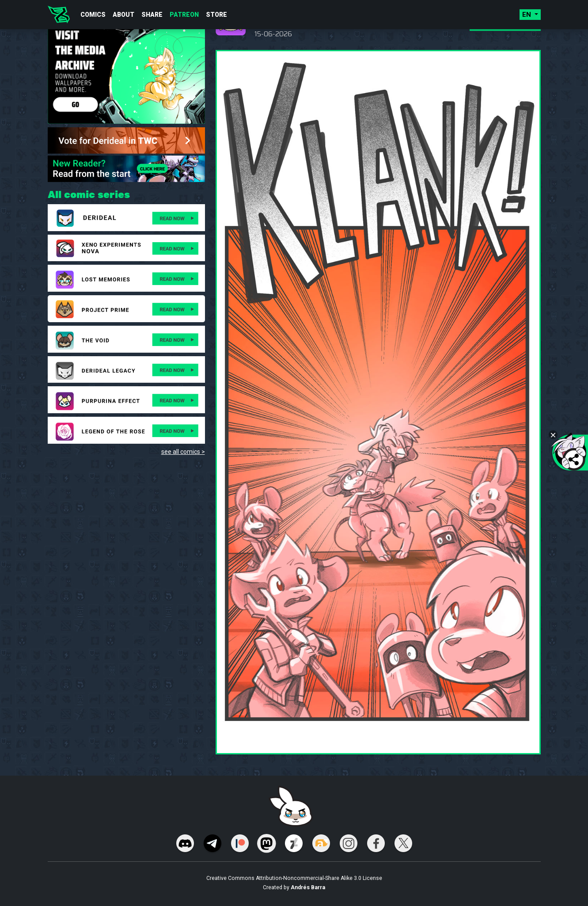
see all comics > (183, 452)
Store (216, 15)
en (527, 15)
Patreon (184, 15)
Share (152, 15)
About (123, 15)
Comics (93, 15)
